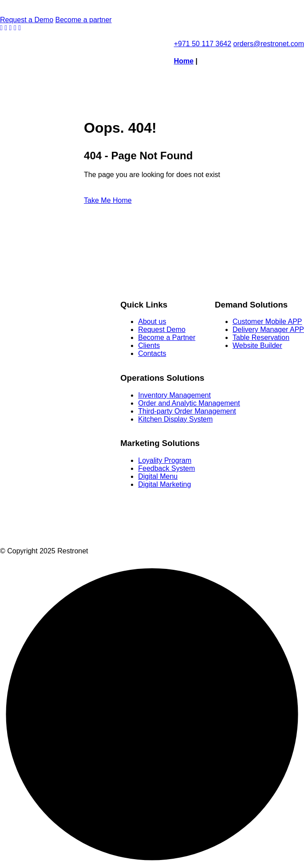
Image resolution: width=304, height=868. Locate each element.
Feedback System (166, 468)
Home (184, 61)
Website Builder (257, 345)
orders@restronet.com (269, 44)
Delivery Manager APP (268, 329)
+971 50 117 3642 (203, 44)
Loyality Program (165, 460)
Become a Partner (167, 337)
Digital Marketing (164, 484)
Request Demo (162, 329)
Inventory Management (174, 395)
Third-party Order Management (187, 411)
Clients (149, 345)
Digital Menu (158, 476)
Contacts (152, 353)
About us (152, 322)
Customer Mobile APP (267, 322)
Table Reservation (261, 337)
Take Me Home (108, 200)
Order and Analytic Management (189, 403)
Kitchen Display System (175, 419)
